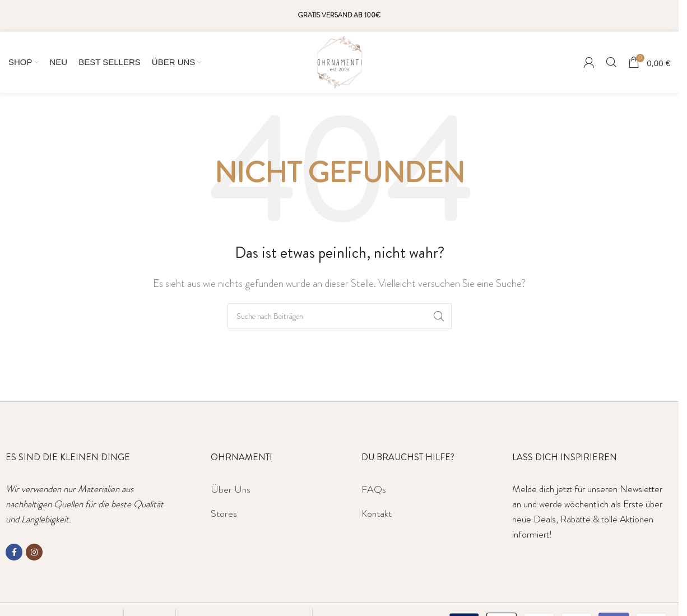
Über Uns (231, 489)
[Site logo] (340, 61)
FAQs (374, 489)
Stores (224, 513)
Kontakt (377, 513)
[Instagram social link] (34, 552)
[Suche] (611, 62)
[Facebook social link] (14, 552)
